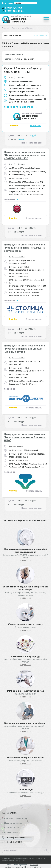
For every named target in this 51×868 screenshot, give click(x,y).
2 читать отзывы (34, 319)
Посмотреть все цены (32, 143)
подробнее (11, 200)
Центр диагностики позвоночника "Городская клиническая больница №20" (25, 437)
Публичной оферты (33, 867)
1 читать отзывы (34, 218)
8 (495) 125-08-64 (17, 77)
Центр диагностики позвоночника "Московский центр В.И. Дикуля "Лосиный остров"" (24, 349)
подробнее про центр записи (21, 107)
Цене (24, 59)
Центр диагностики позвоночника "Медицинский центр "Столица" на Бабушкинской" (25, 248)
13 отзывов (35, 126)
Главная (6, 28)
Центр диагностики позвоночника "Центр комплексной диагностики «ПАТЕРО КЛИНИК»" (24, 155)
